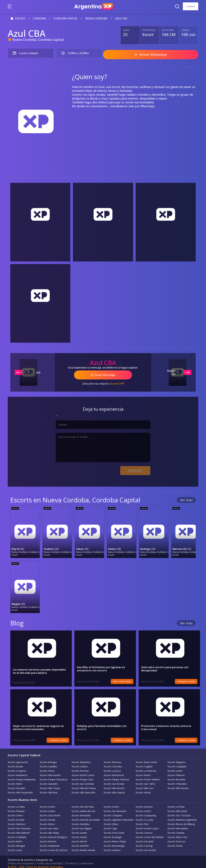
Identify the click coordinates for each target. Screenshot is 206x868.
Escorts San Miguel (82, 825)
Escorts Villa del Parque (84, 785)
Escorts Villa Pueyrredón (20, 789)
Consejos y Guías (187, 678)
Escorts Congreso (17, 768)
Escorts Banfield (80, 843)
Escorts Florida (47, 817)
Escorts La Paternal (146, 768)
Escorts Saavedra (49, 781)
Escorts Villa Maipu (49, 830)
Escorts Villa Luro (145, 785)
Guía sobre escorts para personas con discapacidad (165, 666)
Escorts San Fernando (19, 825)
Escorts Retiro (15, 781)
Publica (191, 6)
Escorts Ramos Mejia (115, 838)
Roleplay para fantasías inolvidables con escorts (102, 725)
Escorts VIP (116, 382)
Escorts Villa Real (49, 789)
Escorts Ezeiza (175, 843)
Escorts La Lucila (144, 817)
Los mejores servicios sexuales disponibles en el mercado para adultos (39, 668)
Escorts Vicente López (147, 825)
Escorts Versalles (16, 785)
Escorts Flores (47, 768)
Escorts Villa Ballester (19, 830)
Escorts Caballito (48, 763)
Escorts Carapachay (146, 812)
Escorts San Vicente (146, 847)
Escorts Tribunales (177, 781)
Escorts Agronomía (18, 759)
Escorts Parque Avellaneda (22, 776)
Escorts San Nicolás (114, 781)
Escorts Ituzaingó (113, 834)
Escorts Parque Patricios (116, 776)
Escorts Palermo (176, 772)
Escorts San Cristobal (83, 781)
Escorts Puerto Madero (148, 776)
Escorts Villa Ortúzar (178, 785)
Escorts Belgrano (176, 759)
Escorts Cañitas (80, 763)
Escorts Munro (47, 821)
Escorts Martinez (16, 821)
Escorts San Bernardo (115, 808)
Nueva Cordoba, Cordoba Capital (38, 40)
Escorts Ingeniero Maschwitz (119, 817)
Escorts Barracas (112, 759)
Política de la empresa (21, 860)
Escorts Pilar (142, 821)
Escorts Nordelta (80, 821)
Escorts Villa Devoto (114, 785)
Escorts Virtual (143, 789)
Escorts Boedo (15, 763)
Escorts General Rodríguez (54, 834)
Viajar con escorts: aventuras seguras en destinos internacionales (38, 725)
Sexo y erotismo (123, 678)
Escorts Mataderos (18, 772)
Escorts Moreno (48, 838)
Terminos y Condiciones (79, 860)
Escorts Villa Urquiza (114, 789)
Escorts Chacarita (113, 763)
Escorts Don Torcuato (179, 812)
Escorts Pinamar (16, 808)
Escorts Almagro (48, 759)
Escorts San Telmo (145, 781)
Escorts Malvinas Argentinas (182, 817)
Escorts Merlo (15, 838)
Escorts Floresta (80, 768)
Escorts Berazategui (114, 843)
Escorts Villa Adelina (178, 825)
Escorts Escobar (16, 817)
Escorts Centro (47, 804)
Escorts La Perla (176, 804)
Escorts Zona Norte (50, 812)
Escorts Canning (144, 843)
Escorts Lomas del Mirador (150, 834)
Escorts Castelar (176, 830)
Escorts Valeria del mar (84, 808)
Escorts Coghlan (144, 763)
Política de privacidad (49, 860)
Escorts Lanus (15, 847)
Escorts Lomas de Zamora (54, 847)
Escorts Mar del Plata (83, 804)
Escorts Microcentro (50, 772)
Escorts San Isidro (49, 825)
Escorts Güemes (144, 804)
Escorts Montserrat (114, 772)
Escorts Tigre (110, 825)
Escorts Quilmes (112, 847)
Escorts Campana (113, 812)
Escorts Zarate (79, 830)
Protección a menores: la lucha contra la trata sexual (167, 725)
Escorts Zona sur (176, 838)
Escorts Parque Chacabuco (54, 776)
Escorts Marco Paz (177, 834)
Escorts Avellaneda (50, 843)
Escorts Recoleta (176, 776)
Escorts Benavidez (81, 812)
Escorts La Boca (112, 768)
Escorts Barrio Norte (146, 759)
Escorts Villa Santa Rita (83, 789)
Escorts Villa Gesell (177, 808)
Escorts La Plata (16, 804)
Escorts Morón (79, 838)
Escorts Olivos (111, 821)
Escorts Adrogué (16, 843)
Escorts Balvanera (81, 759)
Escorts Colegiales (177, 763)
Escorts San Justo (145, 838)
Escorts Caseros (144, 830)
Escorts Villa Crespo (50, 785)
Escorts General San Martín (86, 817)
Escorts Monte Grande (83, 847)
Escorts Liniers (175, 768)
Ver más (186, 497)
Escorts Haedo (79, 834)
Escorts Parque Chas (82, 776)
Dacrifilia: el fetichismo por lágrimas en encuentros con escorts (101, 666)
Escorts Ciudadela (17, 834)
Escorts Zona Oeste (114, 830)
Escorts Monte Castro (83, 772)
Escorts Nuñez (143, 772)
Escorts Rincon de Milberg (181, 821)
